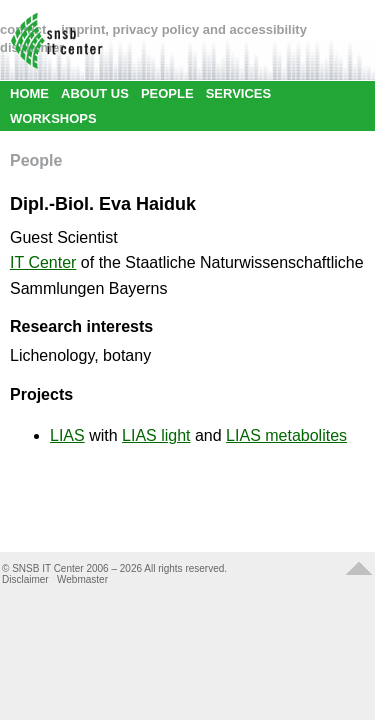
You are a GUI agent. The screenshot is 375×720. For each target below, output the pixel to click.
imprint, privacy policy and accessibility (184, 29)
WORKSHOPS (53, 118)
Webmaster (82, 579)
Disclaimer (25, 579)
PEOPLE (167, 93)
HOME (29, 93)
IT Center (43, 262)
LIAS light (156, 435)
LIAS (67, 435)
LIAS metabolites (286, 435)
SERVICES (239, 93)
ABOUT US (95, 93)
